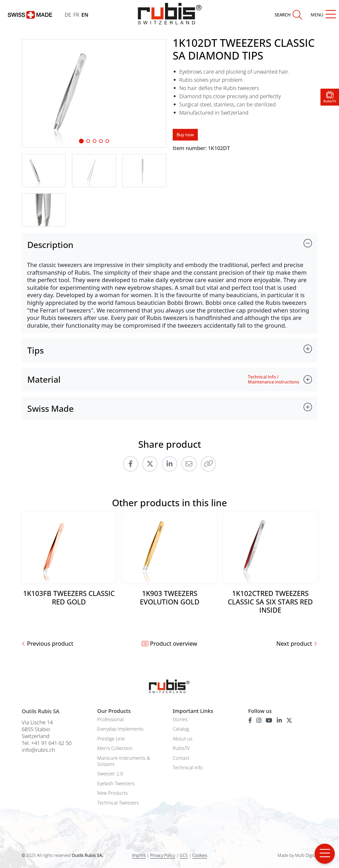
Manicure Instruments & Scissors (124, 761)
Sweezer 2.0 (110, 774)
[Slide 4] (107, 141)
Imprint (139, 855)
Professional (110, 719)
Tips (35, 350)
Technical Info (188, 768)
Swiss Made (50, 408)
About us (182, 739)
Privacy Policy (163, 855)
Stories (180, 719)
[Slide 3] (101, 141)
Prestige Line (111, 739)
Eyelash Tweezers (116, 783)
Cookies (200, 855)
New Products (112, 793)
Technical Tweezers (118, 803)
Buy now (185, 135)
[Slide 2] (95, 141)
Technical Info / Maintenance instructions (274, 379)
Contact (181, 758)
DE (68, 15)
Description (50, 245)
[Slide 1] (81, 141)
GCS (184, 855)
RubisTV (181, 748)
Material (44, 379)
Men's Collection (115, 748)
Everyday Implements (120, 729)
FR (76, 15)
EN (85, 15)
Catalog (181, 729)
